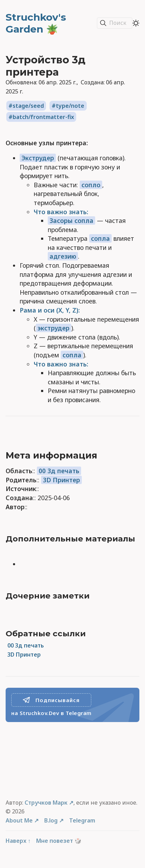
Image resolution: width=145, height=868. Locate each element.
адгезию (63, 256)
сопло (91, 185)
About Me (19, 820)
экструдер (54, 328)
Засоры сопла (71, 220)
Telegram (82, 820)
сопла (100, 238)
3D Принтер (61, 480)
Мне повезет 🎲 (59, 841)
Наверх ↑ (18, 841)
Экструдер (38, 158)
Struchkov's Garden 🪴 (36, 23)
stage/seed (28, 106)
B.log (51, 820)
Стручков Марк (46, 803)
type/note (70, 106)
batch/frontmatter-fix (43, 117)
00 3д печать (59, 471)
